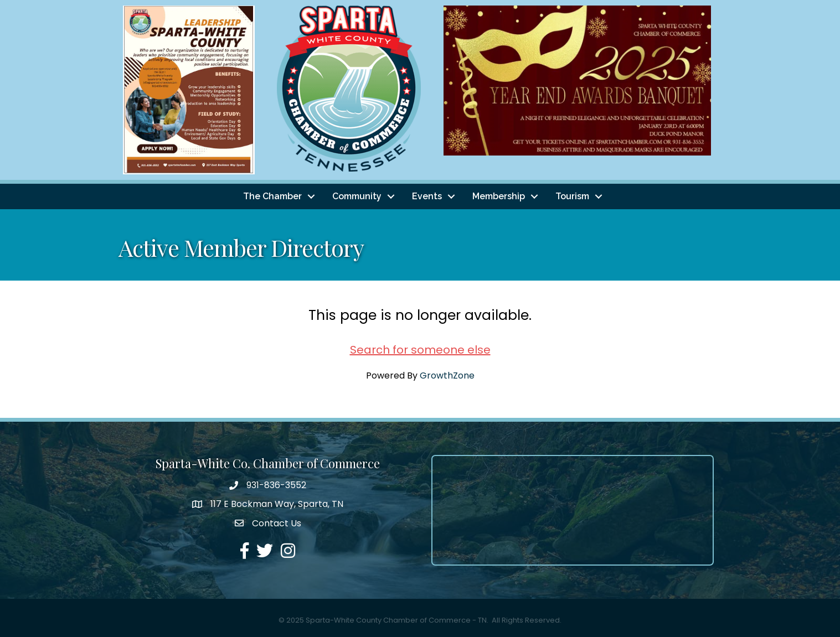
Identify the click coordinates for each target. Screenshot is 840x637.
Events (427, 196)
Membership (499, 196)
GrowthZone (447, 376)
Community (357, 196)
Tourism (572, 196)
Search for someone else (420, 350)
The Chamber (272, 196)
